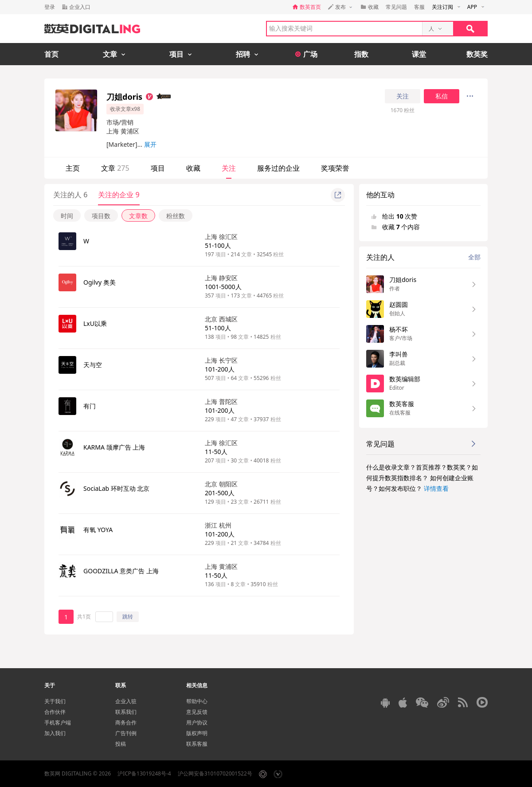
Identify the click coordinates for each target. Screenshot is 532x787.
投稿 (121, 744)
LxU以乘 (95, 323)
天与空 (93, 365)
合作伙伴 (55, 712)
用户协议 (197, 722)
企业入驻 (126, 701)
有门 (90, 406)
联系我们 (126, 712)
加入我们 (55, 733)
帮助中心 (197, 701)
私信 (442, 96)
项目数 (101, 216)
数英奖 (477, 54)
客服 (419, 7)
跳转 (128, 617)
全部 (474, 257)
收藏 (193, 168)
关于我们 (55, 701)
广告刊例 (126, 733)
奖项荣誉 (335, 168)
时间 (67, 216)
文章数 (138, 216)
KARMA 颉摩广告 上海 (114, 447)
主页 (73, 168)
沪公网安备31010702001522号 (215, 773)
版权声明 (197, 733)
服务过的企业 (278, 168)
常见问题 (396, 7)
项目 (158, 168)
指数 (361, 54)
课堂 (419, 54)
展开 (150, 144)
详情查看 (436, 488)
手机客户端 (58, 722)
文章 (115, 168)
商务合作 (126, 722)
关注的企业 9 (119, 195)
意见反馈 (197, 712)
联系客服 (197, 744)
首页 (51, 54)
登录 (50, 7)
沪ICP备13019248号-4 (144, 773)
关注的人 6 (70, 195)
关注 (403, 96)
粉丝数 (176, 216)
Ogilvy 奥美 (100, 282)
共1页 (84, 617)
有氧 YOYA (98, 530)
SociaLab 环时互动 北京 (116, 488)
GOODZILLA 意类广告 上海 (121, 571)
